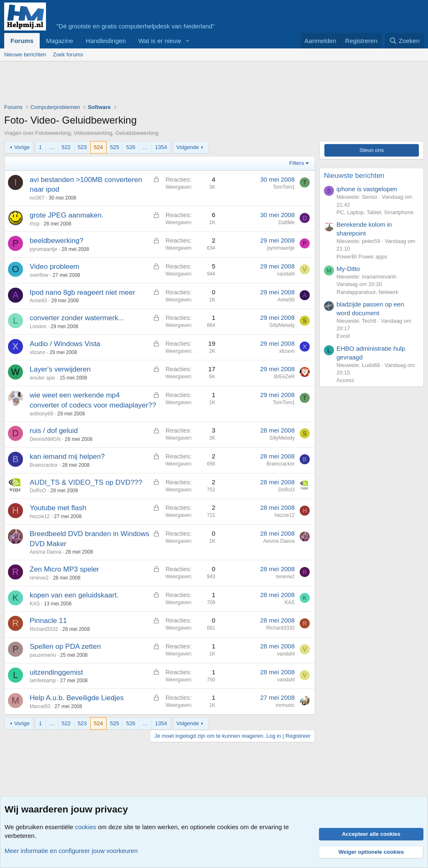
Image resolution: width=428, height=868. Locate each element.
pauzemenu (43, 655)
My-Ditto (348, 269)
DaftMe (287, 223)
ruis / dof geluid (54, 431)
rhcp (34, 224)
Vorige (22, 147)
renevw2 (39, 578)
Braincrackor (44, 465)
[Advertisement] (156, 84)
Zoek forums (68, 54)
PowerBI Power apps (362, 257)
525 (115, 147)
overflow (39, 275)
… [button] (52, 147)
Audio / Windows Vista (65, 344)
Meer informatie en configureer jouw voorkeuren (71, 851)
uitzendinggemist (56, 672)
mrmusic (285, 705)
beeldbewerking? (57, 241)
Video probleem (55, 267)
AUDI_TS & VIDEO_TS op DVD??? (86, 482)
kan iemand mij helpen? (67, 457)
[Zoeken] (405, 41)
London (38, 326)
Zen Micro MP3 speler (64, 569)
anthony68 (41, 414)
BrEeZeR (284, 377)
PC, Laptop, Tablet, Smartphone (375, 212)
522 (66, 147)
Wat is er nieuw (160, 41)
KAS (35, 604)
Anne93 (38, 301)
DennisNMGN (45, 439)
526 (131, 147)
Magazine (60, 41)
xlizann (37, 352)
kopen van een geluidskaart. (74, 595)
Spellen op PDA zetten (65, 647)
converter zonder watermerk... (77, 318)
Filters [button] (297, 163)
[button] (188, 41)
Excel (343, 336)
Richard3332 (44, 629)
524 (99, 147)
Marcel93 (40, 706)
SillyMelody (282, 325)
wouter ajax (42, 378)
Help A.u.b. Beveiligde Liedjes (77, 698)
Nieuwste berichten (354, 176)
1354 (161, 147)
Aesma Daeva (45, 552)
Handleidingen (106, 41)
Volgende (188, 147)
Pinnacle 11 (48, 621)
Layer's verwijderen (60, 369)
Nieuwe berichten (25, 54)
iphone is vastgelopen (367, 189)
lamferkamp (43, 681)
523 (82, 147)
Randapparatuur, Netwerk (367, 292)
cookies (85, 827)
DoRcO (38, 491)
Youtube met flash (58, 508)
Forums (22, 41)
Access (345, 380)
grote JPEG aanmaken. (67, 215)
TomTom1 (284, 187)
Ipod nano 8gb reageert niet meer (82, 292)
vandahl (286, 274)
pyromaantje (43, 249)
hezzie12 (40, 516)
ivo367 (37, 198)
